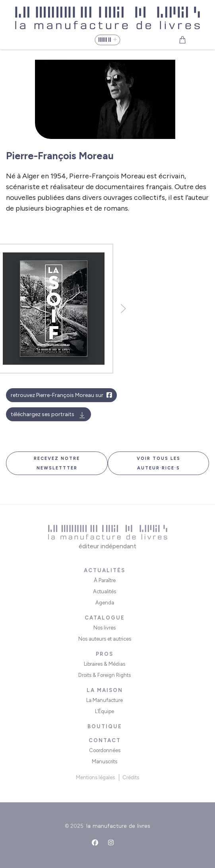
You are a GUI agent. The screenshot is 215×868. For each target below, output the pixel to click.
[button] (107, 40)
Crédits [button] (131, 777)
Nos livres (105, 628)
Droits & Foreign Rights (105, 675)
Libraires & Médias (105, 664)
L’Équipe (105, 711)
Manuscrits (105, 761)
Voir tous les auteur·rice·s (159, 463)
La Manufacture (105, 700)
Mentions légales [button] (95, 777)
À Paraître (105, 580)
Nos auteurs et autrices (105, 639)
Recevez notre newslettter (57, 463)
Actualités (105, 591)
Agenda (105, 603)
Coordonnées (105, 750)
